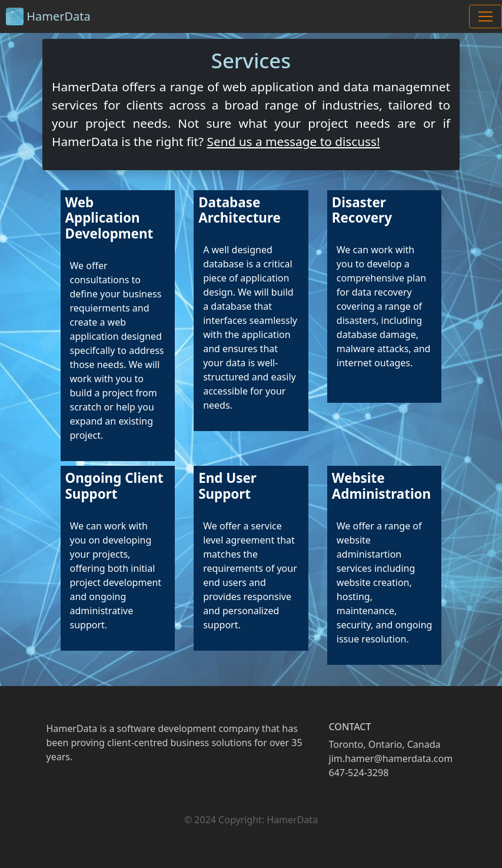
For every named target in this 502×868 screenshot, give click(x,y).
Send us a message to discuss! (293, 141)
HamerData (48, 16)
